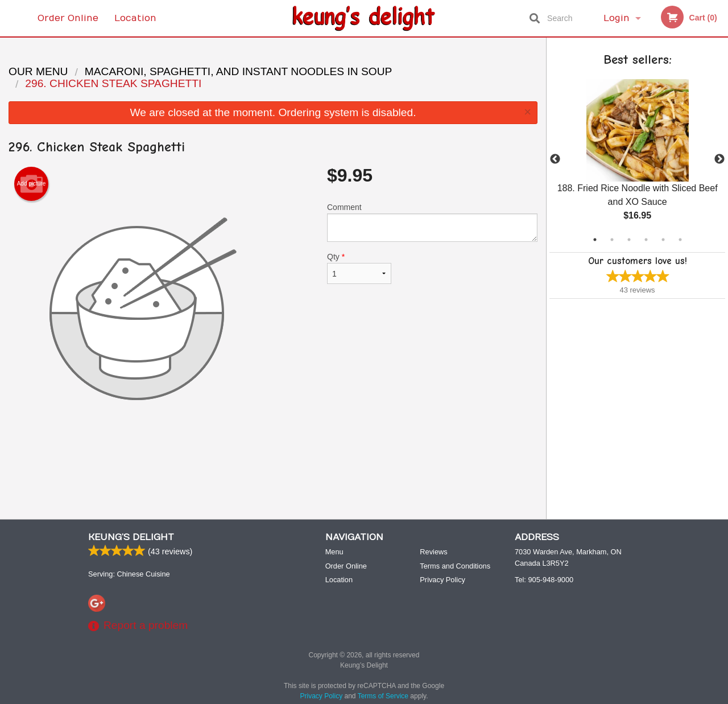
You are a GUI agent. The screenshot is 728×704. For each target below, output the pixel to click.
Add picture (32, 184)
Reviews (433, 552)
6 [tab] (680, 240)
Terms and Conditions (455, 567)
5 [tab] (663, 240)
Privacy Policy (442, 580)
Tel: (544, 580)
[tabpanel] (637, 159)
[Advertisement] (273, 474)
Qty (359, 268)
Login (617, 18)
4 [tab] (646, 240)
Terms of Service (383, 697)
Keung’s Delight (131, 538)
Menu (334, 552)
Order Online (68, 18)
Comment (432, 222)
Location (135, 18)
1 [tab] (595, 240)
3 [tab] (629, 240)
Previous (555, 159)
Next (719, 159)
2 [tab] (612, 240)
